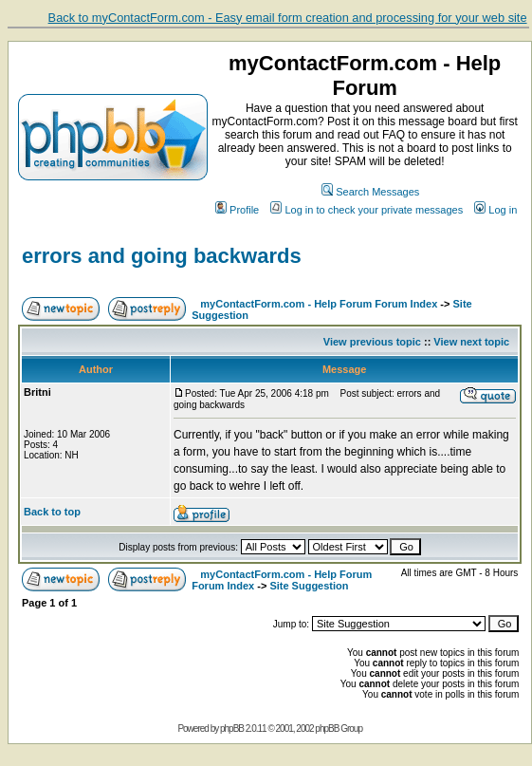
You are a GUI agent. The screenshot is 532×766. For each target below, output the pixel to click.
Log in (495, 210)
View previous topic (372, 342)
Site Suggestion (309, 586)
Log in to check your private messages (367, 210)
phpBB (232, 729)
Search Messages (370, 192)
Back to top (52, 512)
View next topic (471, 342)
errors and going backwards (162, 256)
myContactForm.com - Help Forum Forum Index (319, 304)
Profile (237, 210)
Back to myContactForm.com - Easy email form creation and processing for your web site (288, 18)
